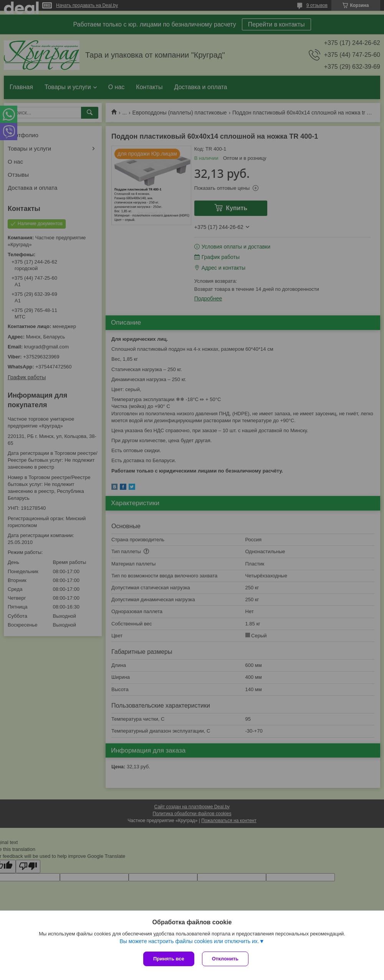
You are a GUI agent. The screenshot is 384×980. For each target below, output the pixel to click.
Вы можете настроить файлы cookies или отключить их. (189, 941)
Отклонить (225, 959)
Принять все (169, 959)
